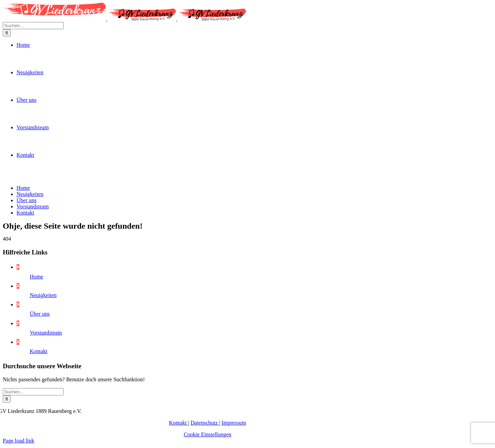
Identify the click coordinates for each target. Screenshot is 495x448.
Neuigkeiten (43, 444)
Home (36, 426)
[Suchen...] (33, 208)
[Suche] (7, 215)
